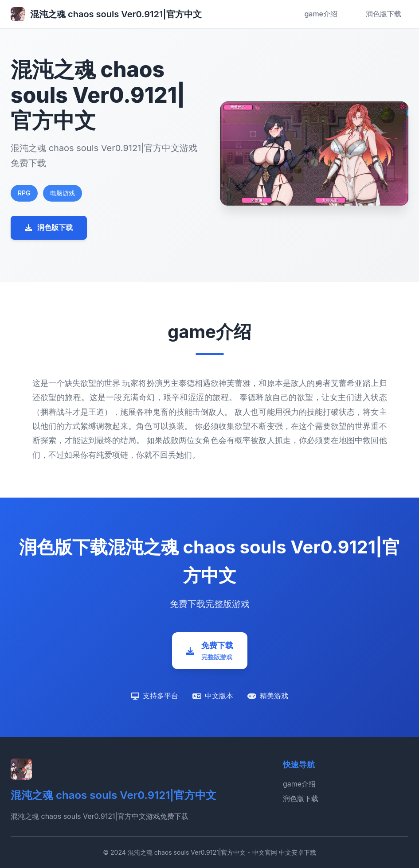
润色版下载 (384, 14)
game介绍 (321, 14)
